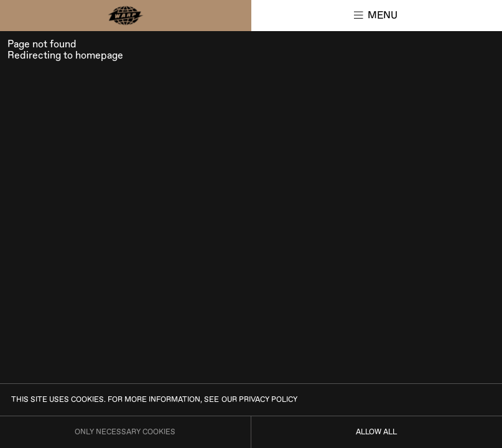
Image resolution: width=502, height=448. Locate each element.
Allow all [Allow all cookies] (376, 432)
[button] (377, 16)
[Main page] (126, 16)
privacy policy (268, 400)
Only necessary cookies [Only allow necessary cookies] (125, 432)
